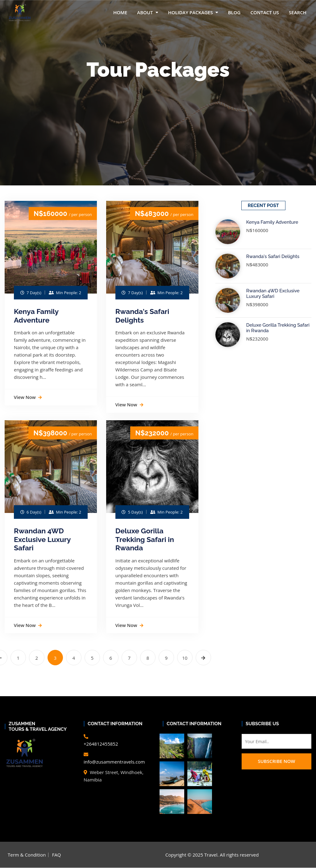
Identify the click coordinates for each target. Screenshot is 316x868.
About (145, 12)
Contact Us (265, 12)
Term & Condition (27, 855)
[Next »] (203, 658)
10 (185, 658)
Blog (234, 12)
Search (298, 12)
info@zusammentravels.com (114, 762)
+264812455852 (101, 744)
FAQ (56, 855)
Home (120, 12)
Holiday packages (191, 12)
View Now (27, 397)
